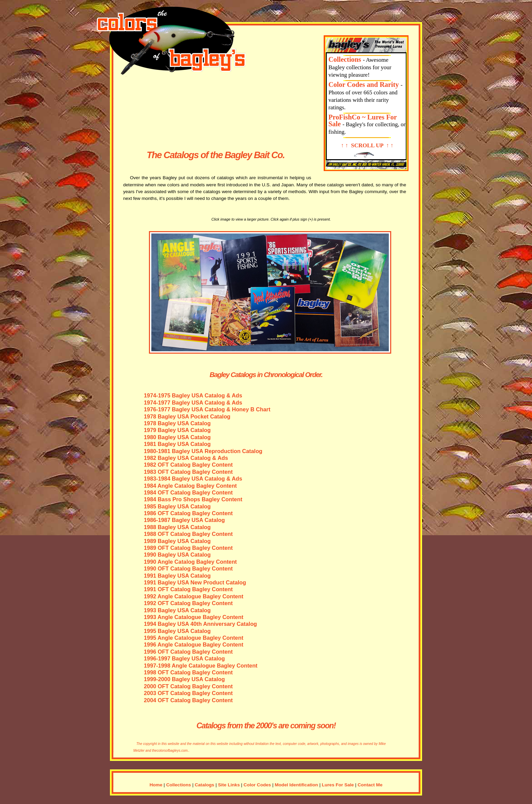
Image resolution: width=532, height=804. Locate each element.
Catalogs (204, 785)
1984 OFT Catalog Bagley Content (188, 492)
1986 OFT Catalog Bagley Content (188, 513)
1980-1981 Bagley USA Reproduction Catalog (203, 451)
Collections (345, 59)
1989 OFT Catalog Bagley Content (188, 548)
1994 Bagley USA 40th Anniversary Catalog (200, 624)
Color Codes (257, 785)
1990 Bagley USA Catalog (177, 555)
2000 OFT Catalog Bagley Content (188, 686)
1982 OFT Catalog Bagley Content (188, 465)
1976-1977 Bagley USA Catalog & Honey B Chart (207, 409)
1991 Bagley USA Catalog (177, 576)
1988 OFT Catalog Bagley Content (188, 534)
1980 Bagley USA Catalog (177, 437)
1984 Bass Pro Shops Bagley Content (193, 499)
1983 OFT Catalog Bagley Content (188, 472)
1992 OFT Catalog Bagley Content (188, 603)
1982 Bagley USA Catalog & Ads (186, 458)
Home (156, 785)
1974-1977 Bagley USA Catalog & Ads (193, 403)
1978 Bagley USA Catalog (177, 423)
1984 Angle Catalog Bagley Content (190, 486)
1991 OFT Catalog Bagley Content (188, 589)
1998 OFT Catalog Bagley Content (188, 672)
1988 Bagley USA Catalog (177, 527)
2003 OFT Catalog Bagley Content (188, 693)
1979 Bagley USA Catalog (177, 430)
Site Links (229, 785)
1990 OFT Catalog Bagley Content (188, 568)
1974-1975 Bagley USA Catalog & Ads (193, 395)
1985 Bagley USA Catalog (177, 506)
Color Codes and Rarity (364, 85)
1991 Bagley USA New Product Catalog (195, 582)
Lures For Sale (338, 785)
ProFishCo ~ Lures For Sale (363, 120)
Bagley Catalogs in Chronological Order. (266, 375)
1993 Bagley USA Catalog (177, 610)
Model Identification (297, 785)
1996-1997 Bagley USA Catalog (184, 658)
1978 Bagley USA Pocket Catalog (187, 416)
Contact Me (370, 785)
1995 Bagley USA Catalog (177, 631)
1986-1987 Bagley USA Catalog (184, 520)
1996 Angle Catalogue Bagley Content (194, 644)
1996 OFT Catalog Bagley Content (188, 652)
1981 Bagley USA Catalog (177, 444)
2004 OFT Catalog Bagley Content (188, 700)
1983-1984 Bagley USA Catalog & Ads (193, 479)
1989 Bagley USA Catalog (177, 541)
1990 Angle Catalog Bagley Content (190, 562)
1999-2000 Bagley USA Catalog (184, 679)
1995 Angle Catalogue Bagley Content (194, 638)
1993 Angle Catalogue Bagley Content (194, 617)
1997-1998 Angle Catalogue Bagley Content (201, 666)
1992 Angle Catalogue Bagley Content (194, 596)
